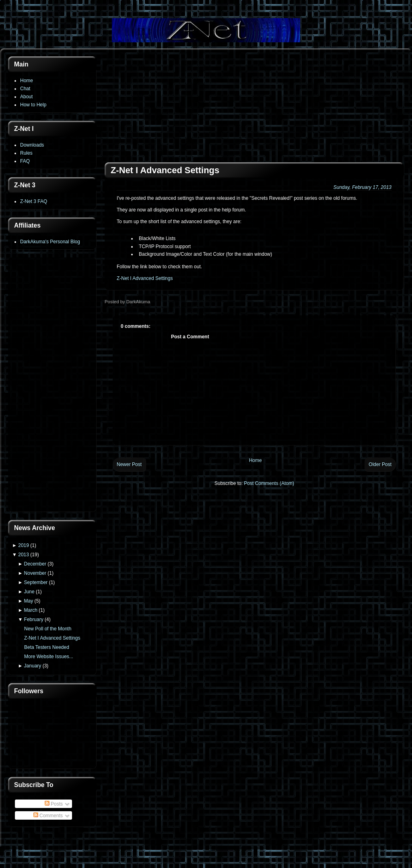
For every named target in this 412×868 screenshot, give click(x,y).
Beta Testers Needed (47, 647)
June (29, 592)
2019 (24, 545)
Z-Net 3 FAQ (34, 201)
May (29, 601)
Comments (48, 816)
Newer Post (129, 464)
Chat (25, 89)
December (35, 564)
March (31, 610)
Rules (26, 153)
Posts (54, 804)
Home (27, 81)
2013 (24, 555)
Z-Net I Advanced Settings (52, 638)
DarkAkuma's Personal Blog (50, 242)
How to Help (33, 105)
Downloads (32, 145)
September (36, 582)
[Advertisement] (52, 385)
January (33, 666)
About (26, 97)
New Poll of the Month (48, 629)
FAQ (25, 161)
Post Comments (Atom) (269, 483)
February (34, 619)
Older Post (380, 464)
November (35, 573)
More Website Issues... (49, 657)
